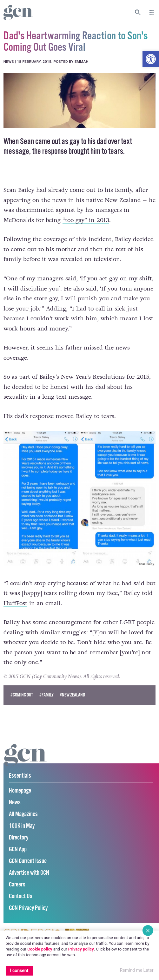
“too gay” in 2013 (86, 220)
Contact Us (21, 896)
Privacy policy (81, 949)
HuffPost (15, 603)
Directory (19, 838)
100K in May (22, 826)
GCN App (18, 849)
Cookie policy (40, 949)
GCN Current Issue (28, 861)
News (15, 803)
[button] (151, 59)
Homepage (20, 791)
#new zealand (72, 695)
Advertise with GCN (29, 873)
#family (46, 695)
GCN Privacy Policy (28, 908)
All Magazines (23, 814)
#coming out (22, 695)
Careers (17, 885)
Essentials (20, 776)
